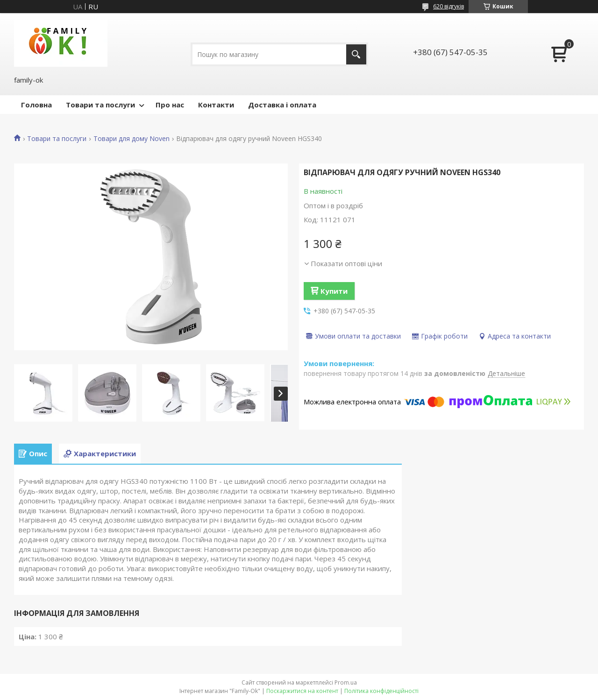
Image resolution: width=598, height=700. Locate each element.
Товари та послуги (100, 105)
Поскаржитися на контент (302, 691)
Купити (334, 291)
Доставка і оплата (282, 105)
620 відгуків (448, 6)
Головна (36, 105)
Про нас (170, 105)
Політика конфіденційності (381, 691)
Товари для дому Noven (132, 139)
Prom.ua (346, 682)
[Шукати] (356, 54)
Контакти (216, 105)
